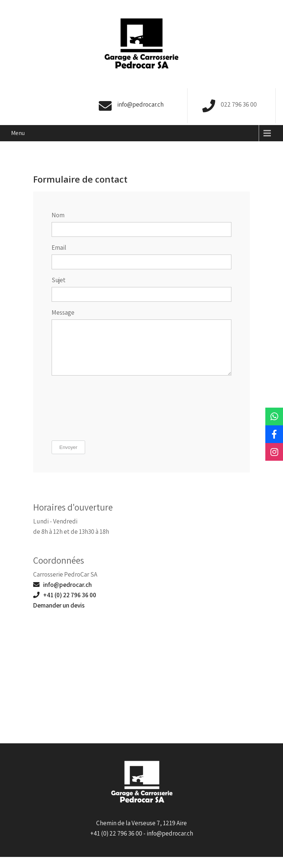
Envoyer (68, 458)
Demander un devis (59, 616)
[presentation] (82, 420)
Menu (18, 133)
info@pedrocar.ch (140, 104)
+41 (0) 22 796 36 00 (65, 606)
